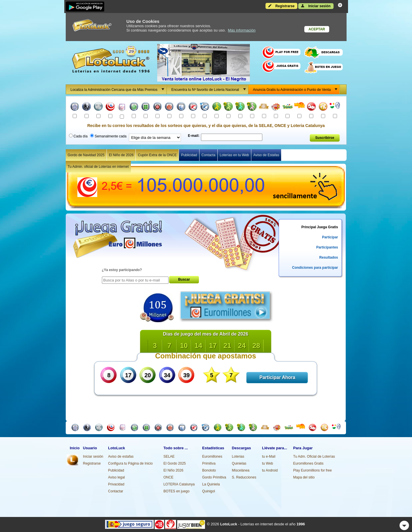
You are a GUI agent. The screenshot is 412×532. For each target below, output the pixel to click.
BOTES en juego (176, 491)
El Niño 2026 (173, 470)
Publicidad (189, 155)
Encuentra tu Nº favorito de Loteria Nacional (210, 89)
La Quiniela (211, 484)
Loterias (238, 456)
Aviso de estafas (121, 456)
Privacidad (116, 484)
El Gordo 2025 (174, 463)
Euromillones (212, 456)
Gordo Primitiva (214, 477)
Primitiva (209, 463)
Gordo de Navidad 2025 (86, 155)
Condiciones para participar (315, 268)
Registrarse (281, 6)
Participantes (327, 247)
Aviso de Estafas (266, 155)
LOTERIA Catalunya (179, 484)
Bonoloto (209, 470)
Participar (330, 237)
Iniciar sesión (316, 6)
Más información (242, 30)
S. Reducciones (244, 477)
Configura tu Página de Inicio (130, 463)
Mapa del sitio (304, 477)
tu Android (270, 470)
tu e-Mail (269, 456)
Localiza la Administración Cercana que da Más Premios (118, 89)
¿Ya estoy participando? (122, 270)
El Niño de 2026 (121, 155)
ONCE (168, 477)
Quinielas (239, 463)
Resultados (329, 257)
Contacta (208, 155)
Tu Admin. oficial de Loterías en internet (98, 167)
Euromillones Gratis (308, 463)
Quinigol (208, 491)
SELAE (169, 456)
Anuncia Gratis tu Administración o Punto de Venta (296, 89)
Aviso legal (116, 477)
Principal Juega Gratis (320, 227)
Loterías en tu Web (234, 155)
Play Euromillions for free (313, 470)
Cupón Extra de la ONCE (157, 155)
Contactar (116, 491)
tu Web (268, 463)
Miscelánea (241, 470)
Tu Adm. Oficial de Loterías (314, 456)
